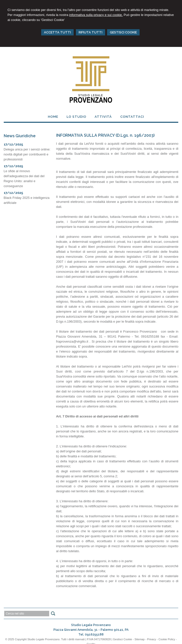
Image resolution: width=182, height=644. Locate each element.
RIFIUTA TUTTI (91, 32)
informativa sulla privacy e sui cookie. (96, 15)
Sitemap (140, 639)
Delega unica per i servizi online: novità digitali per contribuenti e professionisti (27, 154)
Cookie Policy (167, 639)
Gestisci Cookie (123, 639)
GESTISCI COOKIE (123, 32)
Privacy (152, 639)
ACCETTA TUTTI (57, 32)
